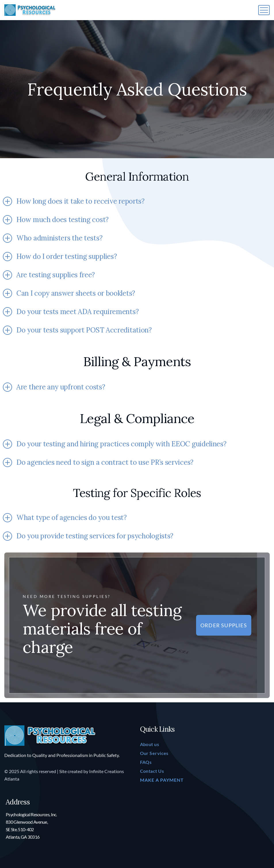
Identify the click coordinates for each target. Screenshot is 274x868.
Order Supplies (224, 625)
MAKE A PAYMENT (162, 780)
